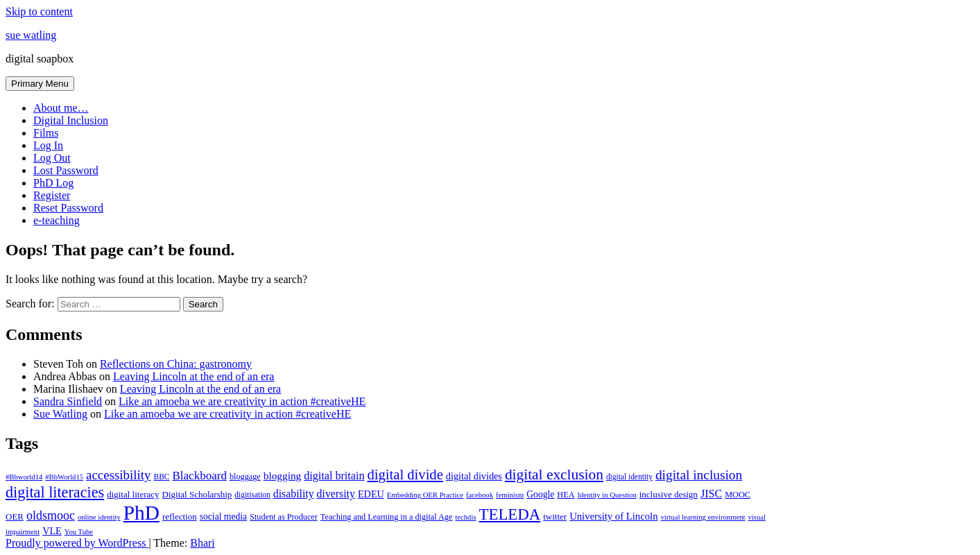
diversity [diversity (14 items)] (336, 494)
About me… (61, 108)
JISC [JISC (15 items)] (711, 494)
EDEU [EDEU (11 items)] (371, 494)
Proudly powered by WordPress (77, 543)
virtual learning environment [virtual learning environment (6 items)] (703, 517)
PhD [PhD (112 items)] (141, 513)
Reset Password (68, 208)
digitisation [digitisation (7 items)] (252, 495)
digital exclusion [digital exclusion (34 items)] (554, 475)
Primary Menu (40, 84)
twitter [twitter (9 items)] (555, 516)
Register (52, 195)
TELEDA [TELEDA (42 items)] (510, 514)
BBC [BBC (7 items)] (162, 477)
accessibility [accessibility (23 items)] (118, 475)
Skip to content (39, 11)
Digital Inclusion (71, 120)
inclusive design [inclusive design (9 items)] (669, 494)
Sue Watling (60, 414)
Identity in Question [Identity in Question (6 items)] (607, 495)
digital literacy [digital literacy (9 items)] (133, 494)
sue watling (31, 35)
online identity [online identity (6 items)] (99, 517)
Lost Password (66, 170)
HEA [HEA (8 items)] (566, 495)
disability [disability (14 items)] (294, 494)
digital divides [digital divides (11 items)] (474, 476)
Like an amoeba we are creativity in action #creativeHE (242, 401)
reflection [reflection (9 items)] (180, 516)
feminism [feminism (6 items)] (510, 495)
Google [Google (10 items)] (540, 494)
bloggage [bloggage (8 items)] (245, 477)
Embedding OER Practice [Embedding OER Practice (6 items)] (425, 495)
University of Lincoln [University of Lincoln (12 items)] (613, 516)
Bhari (203, 543)
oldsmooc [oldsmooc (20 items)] (51, 515)
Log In (48, 145)
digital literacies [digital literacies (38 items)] (55, 492)
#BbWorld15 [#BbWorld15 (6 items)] (64, 477)
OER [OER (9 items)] (15, 516)
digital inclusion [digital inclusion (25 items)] (699, 475)
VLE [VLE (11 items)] (52, 531)
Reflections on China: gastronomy (176, 364)
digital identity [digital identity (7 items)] (629, 477)
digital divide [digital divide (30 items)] (405, 475)
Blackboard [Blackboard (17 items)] (199, 476)
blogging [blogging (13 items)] (283, 476)
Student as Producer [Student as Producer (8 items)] (284, 517)
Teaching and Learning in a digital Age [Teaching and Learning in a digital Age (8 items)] (387, 517)
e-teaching (57, 220)
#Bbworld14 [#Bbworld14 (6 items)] (24, 477)
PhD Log (53, 183)
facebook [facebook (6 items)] (480, 495)
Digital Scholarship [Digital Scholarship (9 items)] (197, 494)
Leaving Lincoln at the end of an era (194, 376)
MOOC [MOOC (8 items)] (738, 495)
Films (46, 133)
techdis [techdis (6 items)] (465, 517)
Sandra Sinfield (68, 401)
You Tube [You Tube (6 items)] (79, 532)
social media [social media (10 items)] (223, 516)
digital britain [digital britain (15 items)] (334, 476)
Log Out (52, 158)
